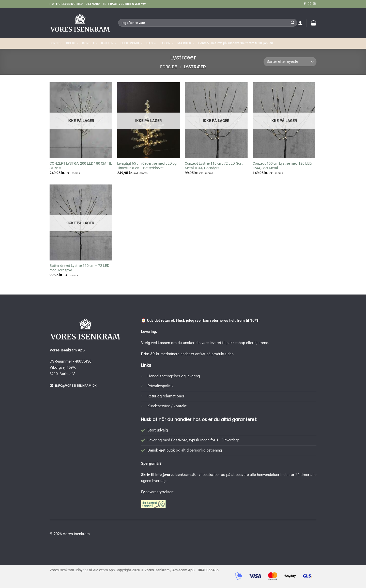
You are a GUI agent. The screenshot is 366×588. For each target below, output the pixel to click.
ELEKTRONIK (132, 43)
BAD (151, 43)
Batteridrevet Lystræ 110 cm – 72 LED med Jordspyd (79, 268)
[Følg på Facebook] (305, 4)
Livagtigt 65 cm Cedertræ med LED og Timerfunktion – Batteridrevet (147, 166)
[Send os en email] (314, 4)
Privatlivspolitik (161, 386)
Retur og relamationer (166, 396)
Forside (56, 43)
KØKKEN (109, 43)
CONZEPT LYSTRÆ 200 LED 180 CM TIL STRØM (81, 166)
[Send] (293, 23)
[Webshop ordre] (290, 62)
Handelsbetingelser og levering (174, 376)
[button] (300, 23)
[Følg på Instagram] (309, 4)
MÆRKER (186, 43)
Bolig (72, 43)
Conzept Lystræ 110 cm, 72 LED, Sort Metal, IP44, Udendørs (214, 166)
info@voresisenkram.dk (176, 475)
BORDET (90, 43)
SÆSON (167, 43)
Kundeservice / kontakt (167, 406)
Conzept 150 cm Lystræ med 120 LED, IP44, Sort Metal (282, 166)
